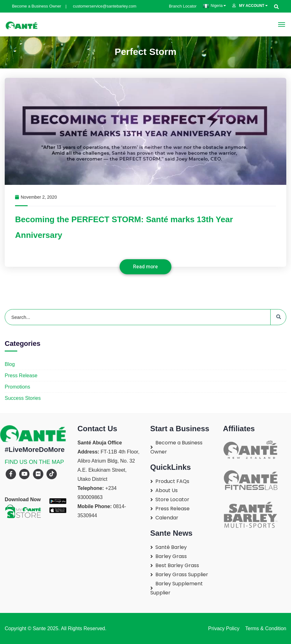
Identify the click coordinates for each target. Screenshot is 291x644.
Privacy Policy (224, 628)
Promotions (17, 387)
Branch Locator (181, 6)
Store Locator (172, 499)
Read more (145, 267)
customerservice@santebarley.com (102, 6)
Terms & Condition (264, 628)
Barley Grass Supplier (182, 574)
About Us (167, 490)
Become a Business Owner (34, 6)
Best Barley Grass (177, 565)
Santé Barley (171, 547)
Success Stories (23, 398)
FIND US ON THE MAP (34, 462)
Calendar (167, 518)
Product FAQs (172, 481)
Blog (10, 364)
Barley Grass (171, 556)
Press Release (21, 376)
